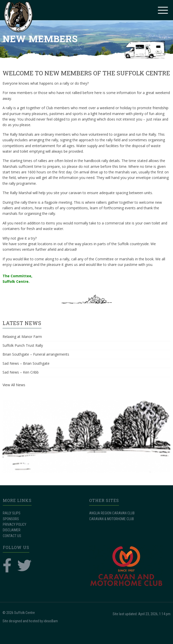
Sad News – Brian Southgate (26, 363)
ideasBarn (51, 621)
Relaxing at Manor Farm (22, 337)
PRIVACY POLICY (15, 524)
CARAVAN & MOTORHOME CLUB (112, 519)
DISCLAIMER (12, 530)
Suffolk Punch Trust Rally (23, 345)
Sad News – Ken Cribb (21, 372)
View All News (14, 385)
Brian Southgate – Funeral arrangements (36, 354)
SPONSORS (11, 519)
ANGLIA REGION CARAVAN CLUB (112, 513)
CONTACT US (12, 536)
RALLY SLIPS (12, 513)
